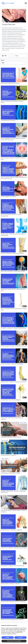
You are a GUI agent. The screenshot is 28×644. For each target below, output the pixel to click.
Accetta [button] (20, 638)
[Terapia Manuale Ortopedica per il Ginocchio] (14, 473)
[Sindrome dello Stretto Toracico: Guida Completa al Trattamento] (14, 419)
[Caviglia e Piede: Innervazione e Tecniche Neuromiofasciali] (14, 382)
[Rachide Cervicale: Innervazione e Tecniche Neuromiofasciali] (14, 346)
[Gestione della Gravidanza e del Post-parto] (14, 83)
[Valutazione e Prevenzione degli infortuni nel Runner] (14, 620)
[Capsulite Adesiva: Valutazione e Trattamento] (14, 584)
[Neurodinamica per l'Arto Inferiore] (14, 121)
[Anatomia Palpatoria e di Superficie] (14, 197)
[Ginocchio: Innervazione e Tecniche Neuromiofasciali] (14, 253)
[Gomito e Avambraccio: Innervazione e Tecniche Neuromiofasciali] (14, 215)
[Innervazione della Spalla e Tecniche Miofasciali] (14, 437)
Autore (2, 60)
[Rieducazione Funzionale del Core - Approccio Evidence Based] (14, 290)
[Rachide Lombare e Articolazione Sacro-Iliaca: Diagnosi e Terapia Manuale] (14, 235)
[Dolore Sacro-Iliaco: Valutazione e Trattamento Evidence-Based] (14, 159)
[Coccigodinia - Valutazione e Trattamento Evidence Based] (14, 328)
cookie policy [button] (19, 631)
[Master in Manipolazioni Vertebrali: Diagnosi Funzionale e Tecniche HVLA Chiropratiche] (14, 139)
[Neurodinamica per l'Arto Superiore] (14, 455)
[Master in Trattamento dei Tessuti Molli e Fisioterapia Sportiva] (14, 102)
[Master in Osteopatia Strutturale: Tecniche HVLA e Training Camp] (14, 309)
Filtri (4, 56)
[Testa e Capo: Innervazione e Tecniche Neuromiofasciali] (14, 271)
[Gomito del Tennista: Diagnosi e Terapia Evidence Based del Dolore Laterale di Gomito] (14, 178)
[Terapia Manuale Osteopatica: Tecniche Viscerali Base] (14, 566)
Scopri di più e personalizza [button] (14, 641)
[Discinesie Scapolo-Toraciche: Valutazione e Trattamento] (14, 602)
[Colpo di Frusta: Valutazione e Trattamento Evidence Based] (14, 548)
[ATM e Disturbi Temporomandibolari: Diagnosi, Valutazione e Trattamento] (14, 511)
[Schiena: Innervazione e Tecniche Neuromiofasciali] (14, 364)
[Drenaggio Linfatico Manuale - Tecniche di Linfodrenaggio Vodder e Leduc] (14, 492)
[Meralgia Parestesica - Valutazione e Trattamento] (14, 530)
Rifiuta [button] (8, 638)
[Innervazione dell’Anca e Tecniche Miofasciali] (14, 400)
